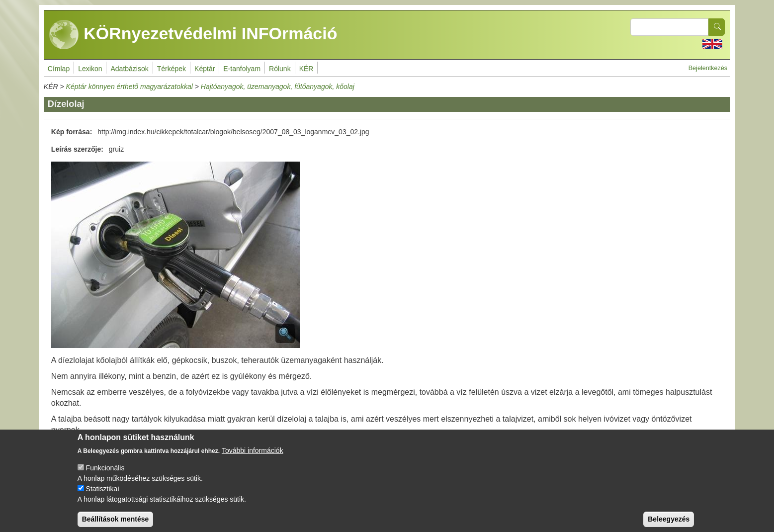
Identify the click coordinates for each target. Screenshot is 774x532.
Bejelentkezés (708, 68)
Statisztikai (103, 496)
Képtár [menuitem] (205, 69)
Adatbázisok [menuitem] (129, 69)
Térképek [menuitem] (172, 69)
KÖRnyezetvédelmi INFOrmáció (193, 35)
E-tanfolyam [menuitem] (242, 69)
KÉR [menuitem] (306, 69)
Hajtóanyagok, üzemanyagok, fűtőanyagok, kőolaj (278, 87)
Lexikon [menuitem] (90, 69)
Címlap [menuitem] (59, 69)
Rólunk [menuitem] (280, 69)
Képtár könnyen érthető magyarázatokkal (129, 87)
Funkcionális (105, 475)
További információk (253, 457)
